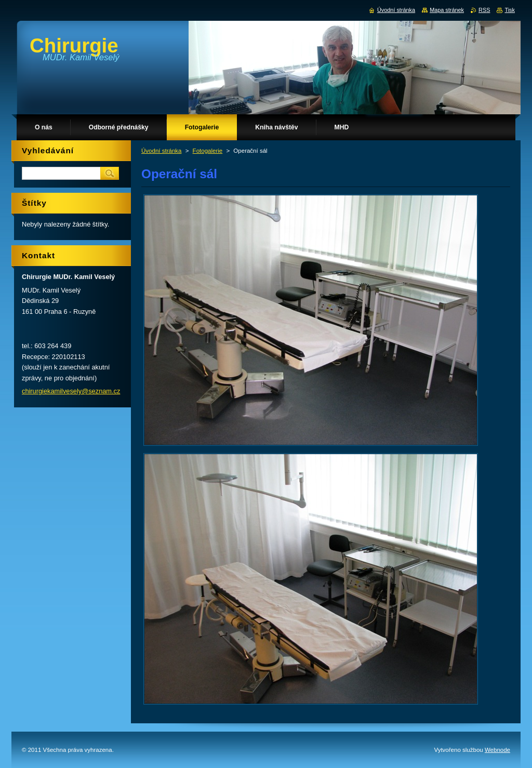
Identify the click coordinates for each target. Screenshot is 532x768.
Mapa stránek (447, 10)
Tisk (510, 10)
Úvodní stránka (161, 151)
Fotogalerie (208, 151)
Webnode (497, 750)
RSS (484, 10)
